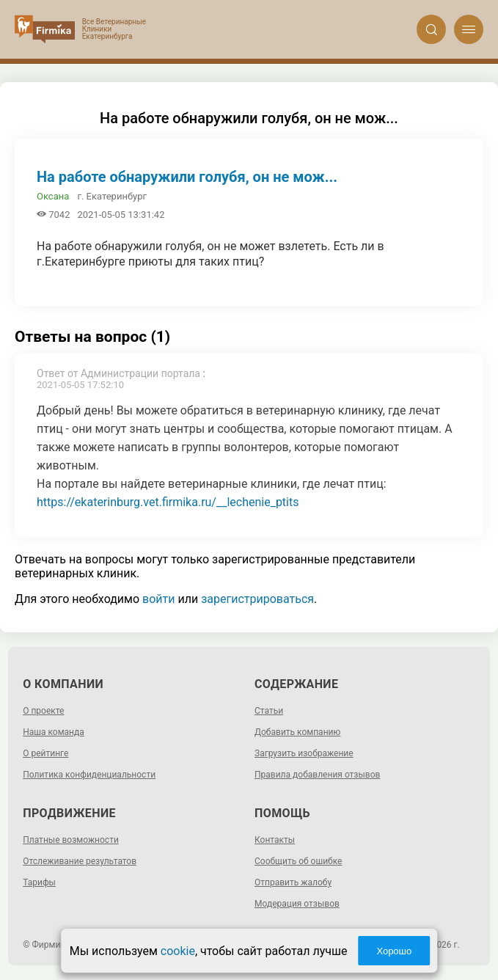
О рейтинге (45, 753)
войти (158, 599)
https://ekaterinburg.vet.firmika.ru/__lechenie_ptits (168, 502)
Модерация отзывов (297, 904)
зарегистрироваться (257, 599)
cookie (178, 951)
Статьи (269, 711)
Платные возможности (71, 840)
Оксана (53, 196)
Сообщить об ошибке (298, 861)
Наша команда (54, 732)
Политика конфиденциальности (89, 775)
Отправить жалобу (293, 882)
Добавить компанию (297, 732)
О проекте (43, 711)
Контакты (275, 840)
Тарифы (39, 882)
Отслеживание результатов (80, 861)
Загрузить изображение (304, 753)
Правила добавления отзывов (317, 775)
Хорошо (394, 951)
